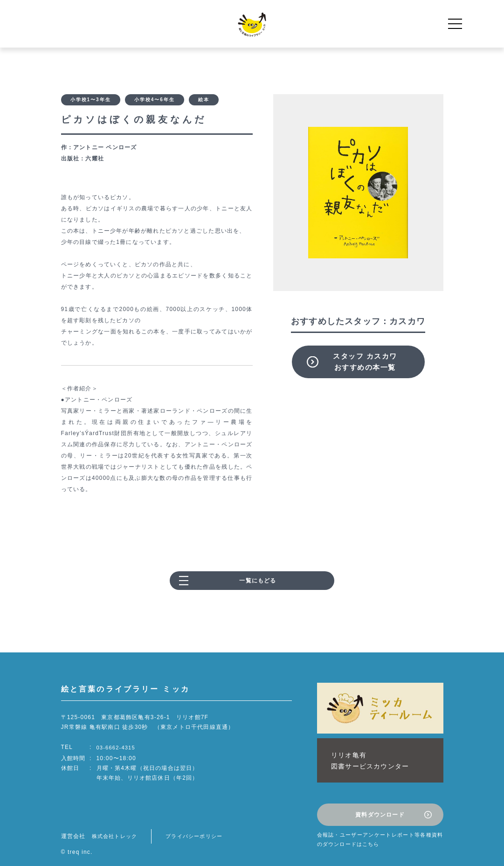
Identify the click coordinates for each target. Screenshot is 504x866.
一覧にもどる (258, 583)
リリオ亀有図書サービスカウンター (362, 756)
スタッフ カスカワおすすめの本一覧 (365, 362)
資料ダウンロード (380, 804)
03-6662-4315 (117, 750)
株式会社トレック (117, 823)
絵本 (204, 101)
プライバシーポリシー (200, 823)
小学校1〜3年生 (91, 101)
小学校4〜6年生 (155, 101)
